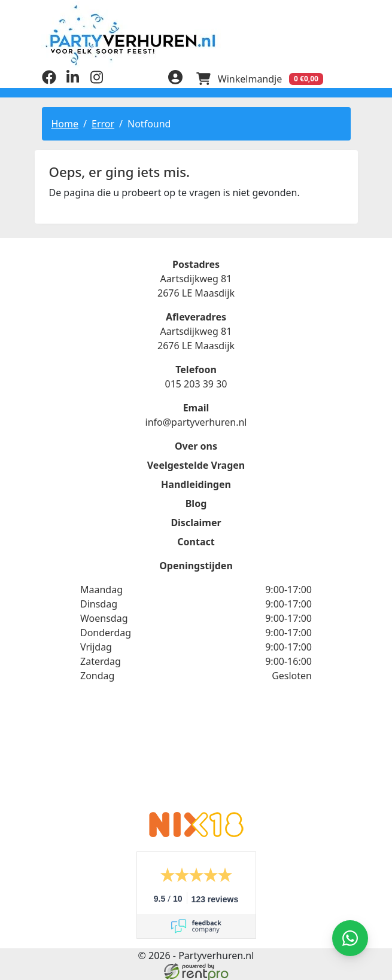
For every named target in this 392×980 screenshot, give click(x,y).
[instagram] (97, 80)
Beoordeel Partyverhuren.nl (196, 753)
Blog (196, 502)
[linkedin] (73, 80)
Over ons (196, 445)
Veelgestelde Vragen (196, 464)
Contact (196, 541)
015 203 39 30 (196, 383)
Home (65, 123)
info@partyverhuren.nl (196, 421)
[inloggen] (174, 78)
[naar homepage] (196, 34)
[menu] (344, 78)
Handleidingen (196, 483)
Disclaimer (196, 521)
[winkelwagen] (259, 78)
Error (103, 123)
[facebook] (49, 80)
